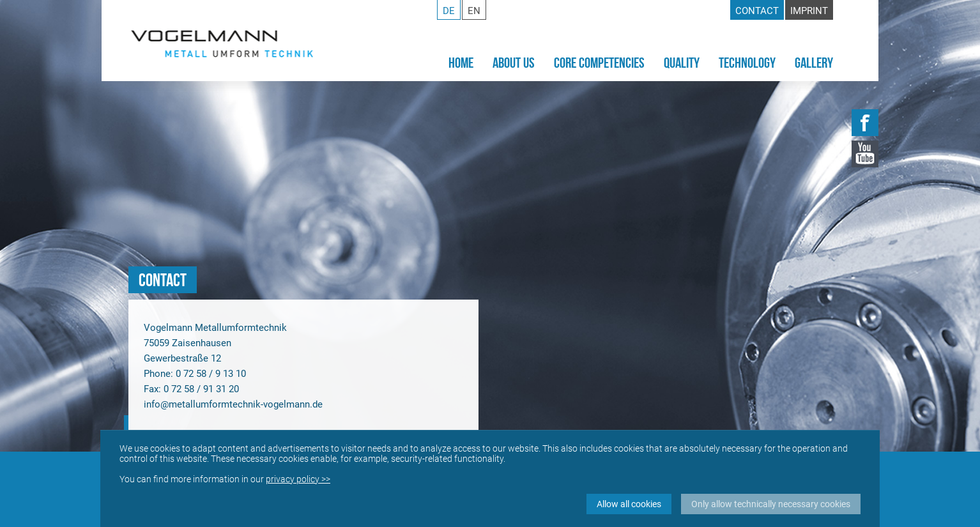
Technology (747, 62)
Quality (682, 62)
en (474, 11)
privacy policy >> (298, 479)
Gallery (814, 62)
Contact (757, 11)
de (449, 11)
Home (461, 62)
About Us (514, 62)
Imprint (809, 11)
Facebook (865, 123)
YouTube (865, 154)
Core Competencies (599, 62)
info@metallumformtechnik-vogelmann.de (233, 404)
